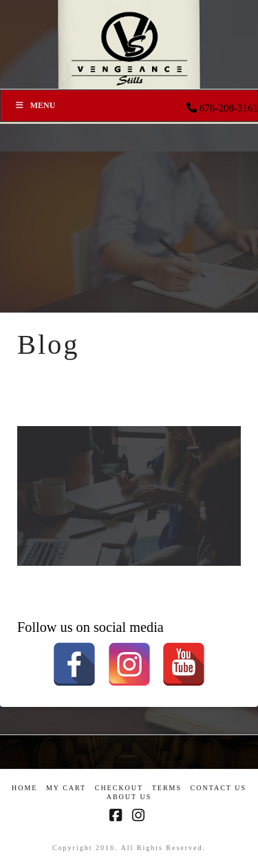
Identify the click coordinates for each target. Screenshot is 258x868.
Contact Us (219, 788)
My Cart (66, 788)
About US (129, 797)
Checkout (119, 788)
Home (24, 788)
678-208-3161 (229, 108)
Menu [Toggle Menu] (35, 105)
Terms (167, 788)
